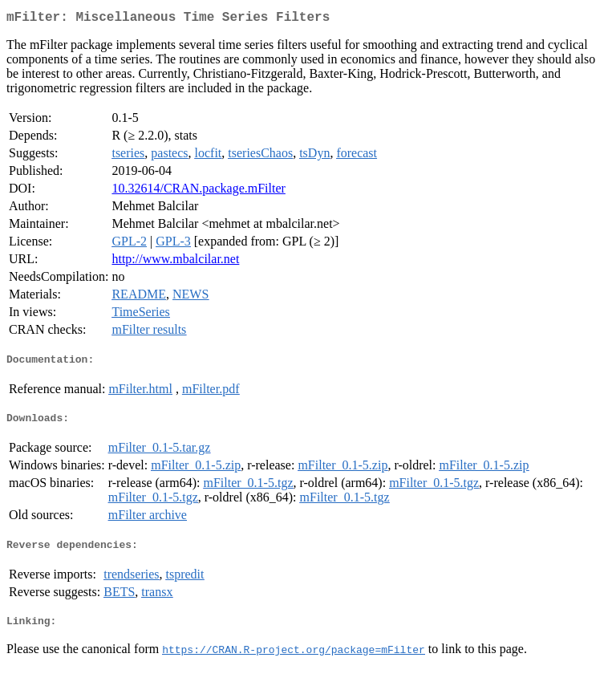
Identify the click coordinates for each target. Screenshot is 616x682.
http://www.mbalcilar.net (175, 262)
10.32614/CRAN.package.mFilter (198, 191)
